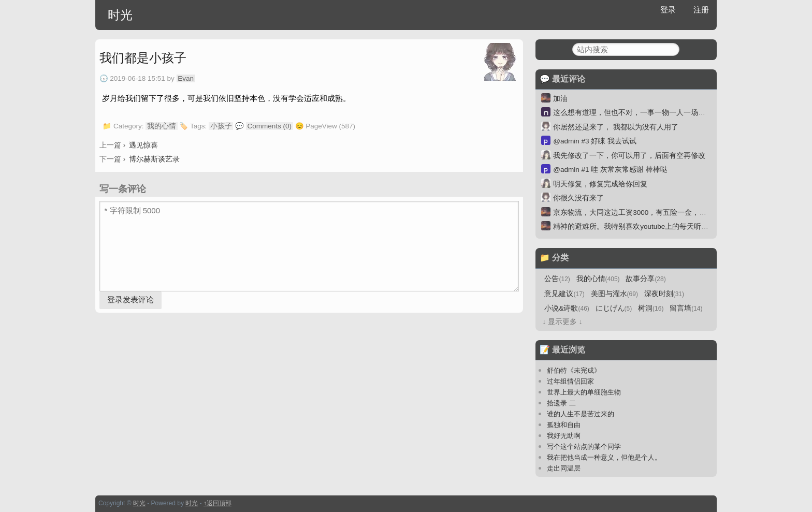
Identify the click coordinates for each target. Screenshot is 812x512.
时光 (120, 15)
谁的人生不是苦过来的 (581, 414)
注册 (701, 10)
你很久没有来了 (578, 198)
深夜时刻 (664, 294)
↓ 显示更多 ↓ (562, 322)
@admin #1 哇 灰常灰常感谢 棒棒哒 (610, 170)
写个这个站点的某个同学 (584, 447)
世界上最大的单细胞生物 (584, 392)
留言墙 (686, 308)
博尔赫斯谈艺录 (154, 159)
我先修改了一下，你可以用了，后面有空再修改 (629, 156)
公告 (557, 279)
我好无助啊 (564, 436)
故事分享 (646, 279)
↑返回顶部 (218, 503)
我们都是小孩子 (143, 58)
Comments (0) (270, 126)
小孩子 (221, 126)
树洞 (651, 308)
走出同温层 (564, 468)
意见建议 (564, 294)
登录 (668, 10)
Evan (186, 78)
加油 (560, 99)
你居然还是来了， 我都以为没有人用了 (616, 127)
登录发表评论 (130, 299)
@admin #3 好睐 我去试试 (595, 141)
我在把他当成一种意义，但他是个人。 (604, 457)
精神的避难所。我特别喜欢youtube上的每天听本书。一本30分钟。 (660, 226)
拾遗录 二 (561, 403)
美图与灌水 (614, 294)
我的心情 (162, 126)
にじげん (614, 308)
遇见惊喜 (143, 145)
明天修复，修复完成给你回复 (600, 184)
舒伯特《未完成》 (574, 370)
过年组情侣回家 (570, 381)
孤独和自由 (564, 425)
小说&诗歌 (567, 308)
